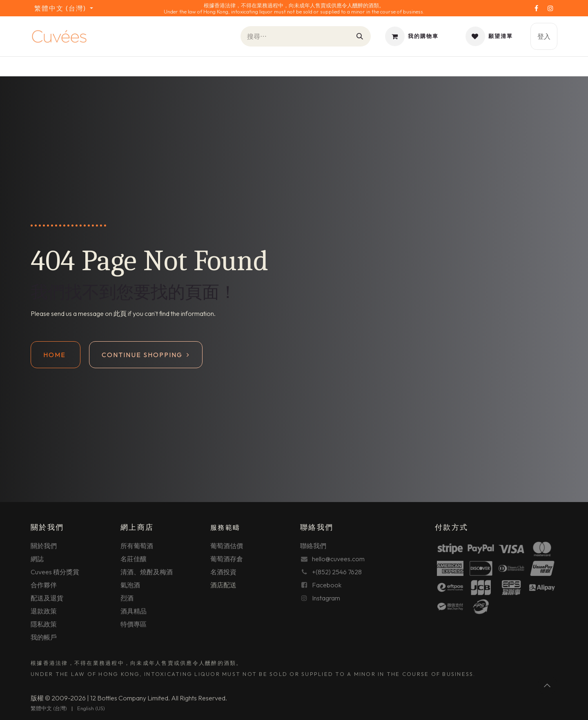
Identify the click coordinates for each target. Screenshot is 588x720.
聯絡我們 (313, 546)
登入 (544, 36)
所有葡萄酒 (137, 546)
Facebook (327, 585)
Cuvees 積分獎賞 (55, 572)
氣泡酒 (130, 585)
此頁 (120, 313)
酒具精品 (134, 611)
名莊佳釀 (134, 559)
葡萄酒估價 (227, 546)
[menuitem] (49, 709)
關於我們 (44, 546)
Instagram (326, 598)
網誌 (37, 559)
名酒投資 (223, 572)
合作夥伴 (44, 585)
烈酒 (127, 598)
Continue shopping (146, 355)
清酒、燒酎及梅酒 (147, 572)
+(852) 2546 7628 (337, 572)
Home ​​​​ (56, 355)
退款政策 (44, 611)
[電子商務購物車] (412, 36)
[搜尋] (360, 36)
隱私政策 (44, 624)
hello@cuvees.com (338, 559)
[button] (548, 685)
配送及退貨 (47, 598)
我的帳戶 (44, 637)
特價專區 (134, 624)
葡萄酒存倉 (227, 559)
